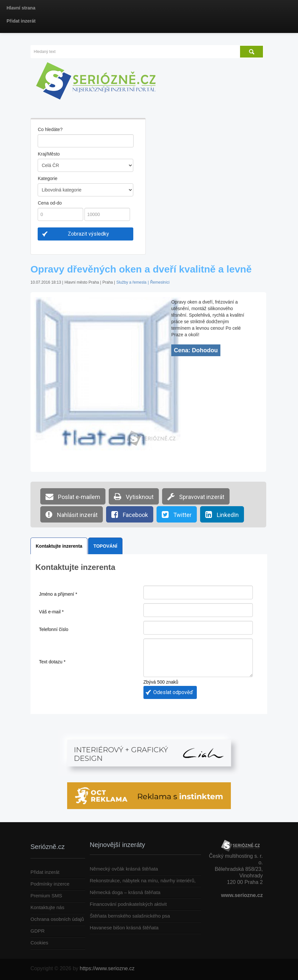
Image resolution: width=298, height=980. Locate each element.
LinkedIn (222, 514)
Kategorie (47, 178)
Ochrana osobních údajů (57, 919)
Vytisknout (134, 496)
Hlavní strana (21, 8)
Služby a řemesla (131, 282)
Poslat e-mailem (73, 496)
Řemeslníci (160, 282)
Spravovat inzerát (196, 496)
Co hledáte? (50, 129)
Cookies (39, 943)
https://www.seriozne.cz (107, 968)
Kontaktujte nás (47, 907)
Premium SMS (46, 896)
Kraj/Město (49, 154)
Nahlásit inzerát (72, 514)
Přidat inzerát (21, 21)
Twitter (177, 514)
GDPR (37, 931)
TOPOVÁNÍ (105, 546)
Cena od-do (50, 203)
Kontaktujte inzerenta (59, 546)
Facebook (130, 514)
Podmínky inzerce (50, 884)
